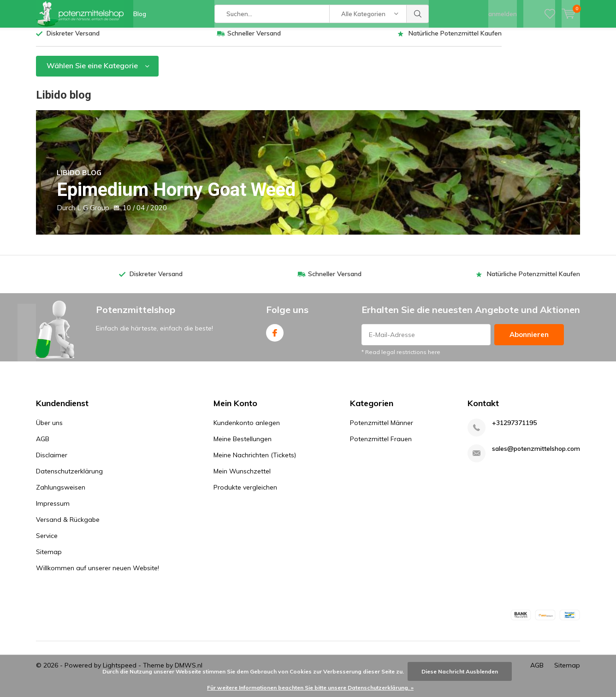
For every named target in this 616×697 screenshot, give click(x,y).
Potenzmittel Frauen (381, 446)
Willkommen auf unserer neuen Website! (98, 575)
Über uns (49, 430)
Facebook (275, 338)
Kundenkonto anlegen (247, 430)
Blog (140, 14)
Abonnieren (529, 341)
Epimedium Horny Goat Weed (190, 191)
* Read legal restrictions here (401, 359)
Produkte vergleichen (245, 494)
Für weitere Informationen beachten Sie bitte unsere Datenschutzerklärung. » (310, 688)
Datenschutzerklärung (69, 478)
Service (47, 543)
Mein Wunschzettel (242, 478)
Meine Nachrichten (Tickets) (255, 462)
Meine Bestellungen (243, 446)
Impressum (53, 510)
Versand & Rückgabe (68, 526)
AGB (43, 446)
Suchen (418, 14)
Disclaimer (52, 462)
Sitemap (49, 559)
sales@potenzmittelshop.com (536, 456)
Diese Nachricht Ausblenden (460, 671)
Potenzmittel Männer (382, 430)
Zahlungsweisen (61, 494)
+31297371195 (514, 430)
